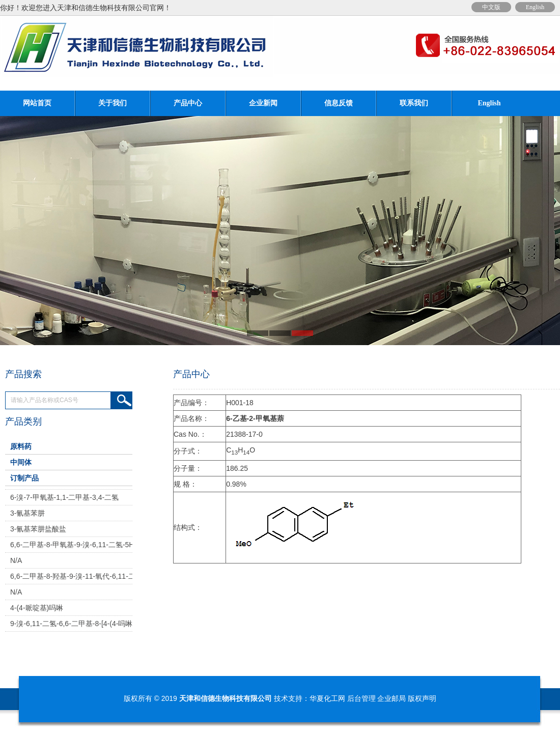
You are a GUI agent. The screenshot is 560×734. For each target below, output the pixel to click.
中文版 (491, 7)
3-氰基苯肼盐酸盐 (38, 530)
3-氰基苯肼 (27, 514)
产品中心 (188, 103)
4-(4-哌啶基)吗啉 (37, 609)
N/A (16, 561)
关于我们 (113, 103)
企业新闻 (263, 103)
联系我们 (414, 103)
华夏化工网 (327, 698)
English (535, 7)
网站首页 (37, 103)
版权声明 (422, 698)
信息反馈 (339, 103)
